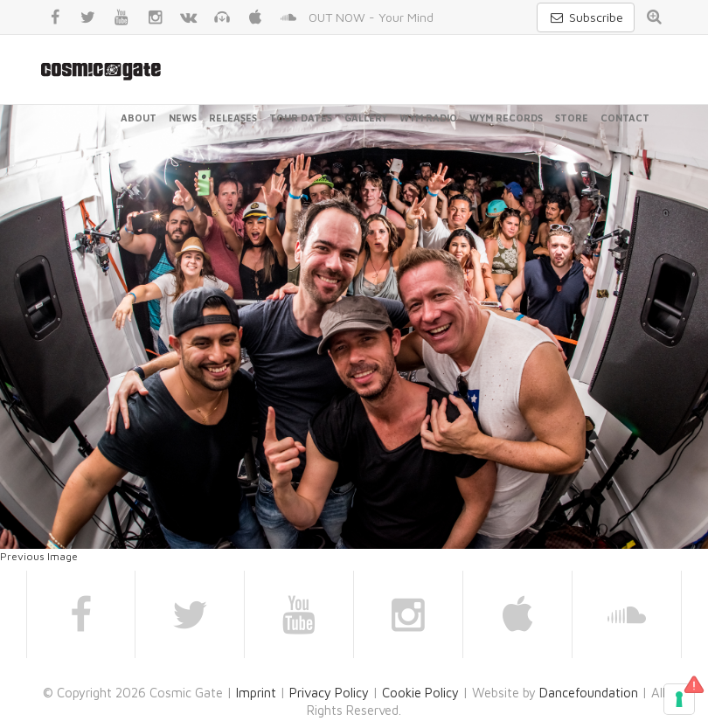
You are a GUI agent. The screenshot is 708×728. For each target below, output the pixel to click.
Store (572, 118)
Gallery (366, 118)
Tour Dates (301, 118)
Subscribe (586, 17)
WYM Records (506, 118)
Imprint (256, 693)
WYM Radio (428, 118)
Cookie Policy (420, 693)
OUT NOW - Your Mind (371, 17)
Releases (233, 118)
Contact (625, 118)
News (183, 118)
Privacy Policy (329, 693)
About (139, 118)
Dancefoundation (589, 693)
